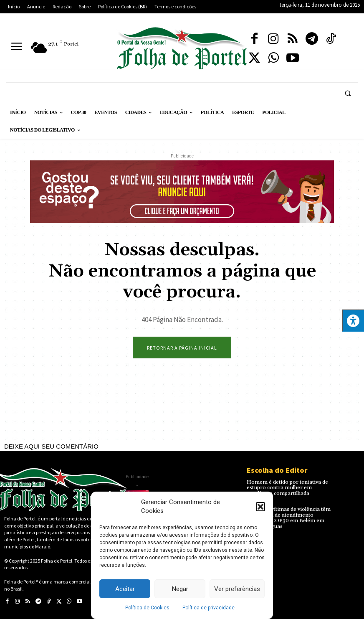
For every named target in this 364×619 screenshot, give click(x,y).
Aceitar (125, 589)
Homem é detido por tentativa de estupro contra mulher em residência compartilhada (286, 488)
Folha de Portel (57, 561)
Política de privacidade (209, 608)
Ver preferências (237, 589)
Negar (180, 589)
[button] (260, 507)
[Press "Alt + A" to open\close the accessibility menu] (353, 321)
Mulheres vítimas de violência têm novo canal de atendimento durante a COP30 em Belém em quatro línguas (289, 518)
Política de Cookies (147, 608)
